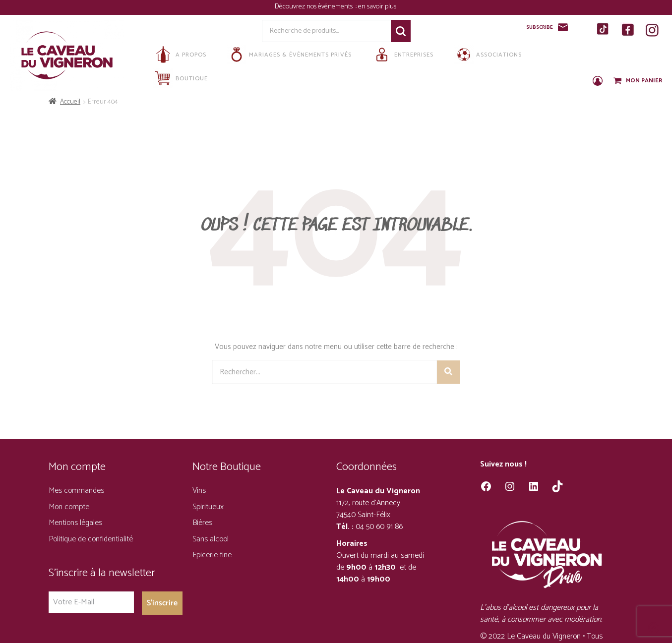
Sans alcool (211, 539)
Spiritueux (208, 507)
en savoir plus (378, 7)
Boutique (181, 78)
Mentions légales (75, 523)
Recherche (401, 31)
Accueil (70, 102)
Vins (199, 491)
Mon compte (69, 507)
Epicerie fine (212, 555)
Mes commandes (76, 491)
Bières (202, 523)
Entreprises (403, 55)
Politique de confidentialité (91, 539)
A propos (180, 55)
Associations (488, 55)
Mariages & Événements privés (289, 55)
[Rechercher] (449, 372)
